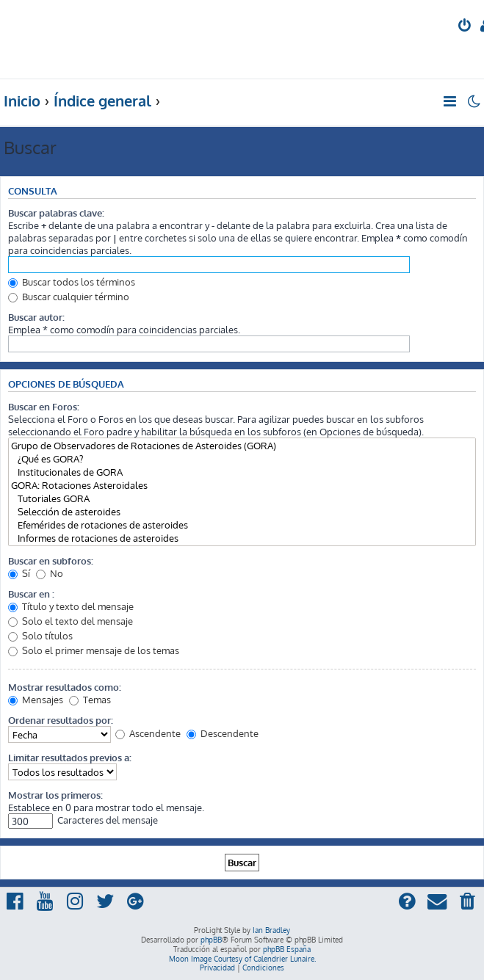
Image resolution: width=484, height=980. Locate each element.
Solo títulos (40, 635)
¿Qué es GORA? (242, 459)
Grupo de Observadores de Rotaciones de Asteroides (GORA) (242, 446)
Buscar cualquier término (69, 296)
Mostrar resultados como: (65, 687)
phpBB (211, 940)
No (50, 573)
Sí (19, 573)
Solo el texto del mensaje (71, 621)
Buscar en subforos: (51, 560)
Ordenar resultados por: (61, 720)
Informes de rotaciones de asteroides (242, 538)
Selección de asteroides (242, 512)
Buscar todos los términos (72, 282)
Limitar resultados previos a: (70, 757)
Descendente (223, 733)
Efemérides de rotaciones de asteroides (242, 525)
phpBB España (287, 949)
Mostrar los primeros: (55, 795)
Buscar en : (31, 594)
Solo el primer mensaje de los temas (94, 650)
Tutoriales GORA (242, 498)
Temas (90, 699)
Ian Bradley (271, 930)
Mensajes (36, 699)
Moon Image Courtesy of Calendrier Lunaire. (242, 959)
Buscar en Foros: (44, 406)
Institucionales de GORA (242, 472)
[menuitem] (465, 27)
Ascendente (148, 733)
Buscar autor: (36, 317)
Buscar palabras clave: (56, 213)
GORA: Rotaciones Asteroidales (242, 485)
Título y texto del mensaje (71, 606)
